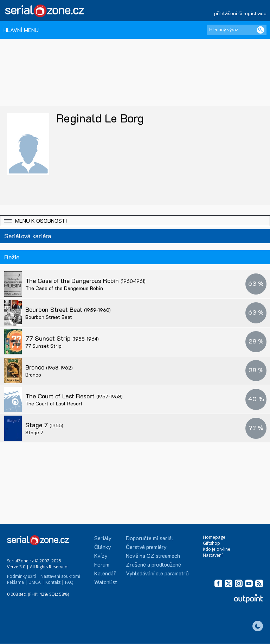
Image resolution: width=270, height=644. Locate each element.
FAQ (69, 582)
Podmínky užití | (23, 576)
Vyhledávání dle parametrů (157, 573)
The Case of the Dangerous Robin (85, 280)
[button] (135, 221)
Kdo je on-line (217, 549)
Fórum (102, 564)
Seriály (103, 538)
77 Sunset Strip (62, 338)
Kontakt (53, 582)
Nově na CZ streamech (153, 555)
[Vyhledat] (261, 30)
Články (103, 547)
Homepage (214, 537)
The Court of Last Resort (74, 396)
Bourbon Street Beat (68, 309)
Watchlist (106, 582)
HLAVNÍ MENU (21, 30)
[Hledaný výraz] (237, 30)
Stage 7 (44, 425)
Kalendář (105, 573)
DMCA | (36, 582)
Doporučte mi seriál (150, 538)
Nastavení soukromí (60, 576)
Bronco (49, 367)
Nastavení (213, 555)
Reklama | (17, 582)
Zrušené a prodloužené (153, 564)
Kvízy (101, 555)
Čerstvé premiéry (146, 547)
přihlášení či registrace (240, 13)
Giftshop (211, 543)
